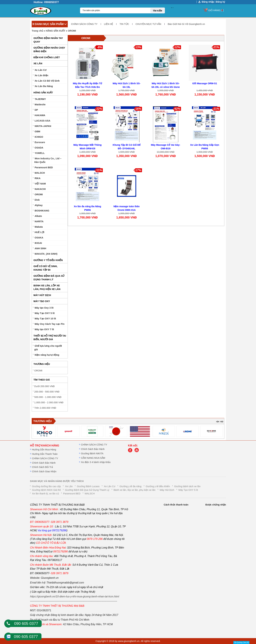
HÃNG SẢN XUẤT (55, 31)
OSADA (39, 148)
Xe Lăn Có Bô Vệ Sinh (47, 81)
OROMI (72, 31)
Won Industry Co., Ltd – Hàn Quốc (48, 160)
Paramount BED (44, 167)
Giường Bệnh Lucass (88, 486)
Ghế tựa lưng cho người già (48, 348)
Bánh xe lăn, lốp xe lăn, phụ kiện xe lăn (135, 490)
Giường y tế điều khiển (158, 486)
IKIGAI (38, 243)
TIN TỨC (124, 24)
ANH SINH (40, 248)
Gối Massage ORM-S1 (205, 83)
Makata (39, 227)
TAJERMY (40, 99)
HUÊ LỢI (39, 232)
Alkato (38, 216)
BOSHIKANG (42, 211)
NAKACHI (40, 189)
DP (36, 110)
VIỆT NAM (40, 184)
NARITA (39, 221)
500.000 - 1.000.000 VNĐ (48, 397)
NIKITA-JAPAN (43, 126)
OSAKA (39, 238)
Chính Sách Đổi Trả (42, 467)
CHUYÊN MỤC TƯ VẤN (148, 24)
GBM (37, 131)
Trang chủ (37, 31)
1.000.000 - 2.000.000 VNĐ (49, 402)
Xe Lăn (69, 486)
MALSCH (40, 173)
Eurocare (40, 142)
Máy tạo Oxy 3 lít (44, 308)
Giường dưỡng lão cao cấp (46, 486)
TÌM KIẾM (157, 11)
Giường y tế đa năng (131, 486)
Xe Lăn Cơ (40, 70)
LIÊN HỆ (108, 24)
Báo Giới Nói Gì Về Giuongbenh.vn (186, 24)
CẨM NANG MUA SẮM (93, 458)
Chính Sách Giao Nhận (44, 471)
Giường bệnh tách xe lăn (187, 486)
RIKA (38, 178)
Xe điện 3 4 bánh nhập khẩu (96, 462)
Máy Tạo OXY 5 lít (45, 313)
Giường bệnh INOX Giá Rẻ (46, 490)
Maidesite (40, 104)
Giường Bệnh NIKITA (92, 453)
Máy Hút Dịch (167, 490)
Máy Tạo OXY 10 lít (45, 319)
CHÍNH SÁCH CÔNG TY (84, 24)
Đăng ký (220, 2)
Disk (37, 200)
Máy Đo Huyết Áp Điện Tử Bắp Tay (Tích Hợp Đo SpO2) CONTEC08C (87, 87)
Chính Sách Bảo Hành (44, 463)
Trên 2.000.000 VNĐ (45, 408)
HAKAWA (40, 115)
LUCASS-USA (42, 121)
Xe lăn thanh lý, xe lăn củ (45, 494)
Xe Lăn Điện (41, 75)
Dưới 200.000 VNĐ (44, 386)
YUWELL (40, 153)
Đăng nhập (208, 2)
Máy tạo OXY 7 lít (44, 329)
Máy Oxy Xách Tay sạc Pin (50, 324)
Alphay (39, 205)
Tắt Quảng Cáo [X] (241, 642)
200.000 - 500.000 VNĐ (47, 392)
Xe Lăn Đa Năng (44, 86)
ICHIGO (39, 137)
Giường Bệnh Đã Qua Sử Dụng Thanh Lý (87, 490)
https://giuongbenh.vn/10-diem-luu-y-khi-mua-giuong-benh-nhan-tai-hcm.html (75, 596)
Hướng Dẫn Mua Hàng (44, 450)
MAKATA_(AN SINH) (46, 254)
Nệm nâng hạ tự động (47, 355)
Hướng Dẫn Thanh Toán (45, 454)
